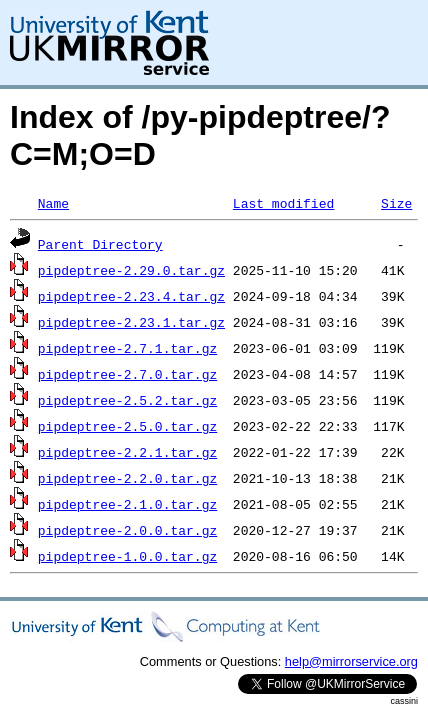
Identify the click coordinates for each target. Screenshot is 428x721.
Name (53, 203)
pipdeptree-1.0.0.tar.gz (127, 556)
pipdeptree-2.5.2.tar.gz (127, 400)
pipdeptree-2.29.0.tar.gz (131, 270)
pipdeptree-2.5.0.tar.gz (127, 426)
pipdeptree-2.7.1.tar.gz (127, 348)
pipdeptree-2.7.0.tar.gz (127, 374)
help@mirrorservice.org (351, 661)
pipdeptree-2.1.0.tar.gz (127, 504)
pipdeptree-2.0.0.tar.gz (127, 530)
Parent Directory (100, 244)
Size (396, 203)
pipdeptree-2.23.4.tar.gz (131, 296)
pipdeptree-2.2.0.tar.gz (127, 478)
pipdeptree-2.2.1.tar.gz (127, 452)
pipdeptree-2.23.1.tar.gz (131, 322)
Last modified (283, 203)
